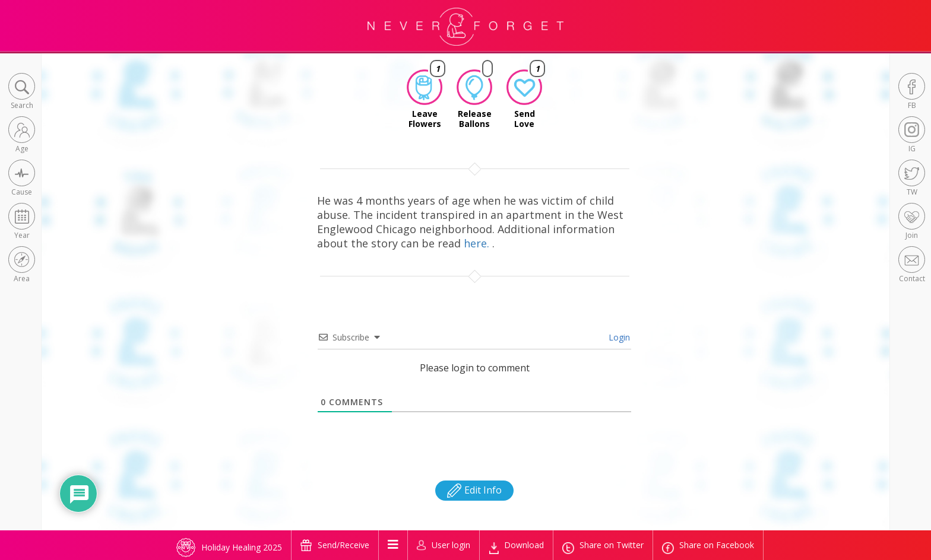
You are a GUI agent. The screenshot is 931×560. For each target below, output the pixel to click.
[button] (22, 92)
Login (618, 337)
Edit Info (474, 490)
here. (478, 243)
